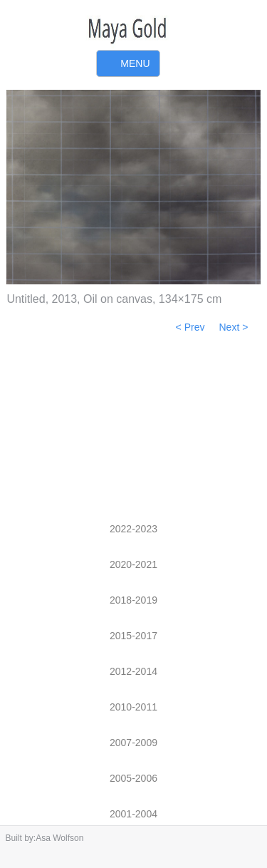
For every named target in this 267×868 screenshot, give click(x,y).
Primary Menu (128, 64)
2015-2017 (133, 636)
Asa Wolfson (59, 838)
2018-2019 (133, 600)
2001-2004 (133, 814)
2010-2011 (133, 707)
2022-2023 (133, 529)
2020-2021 (133, 564)
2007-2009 (133, 743)
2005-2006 (133, 778)
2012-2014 (133, 671)
